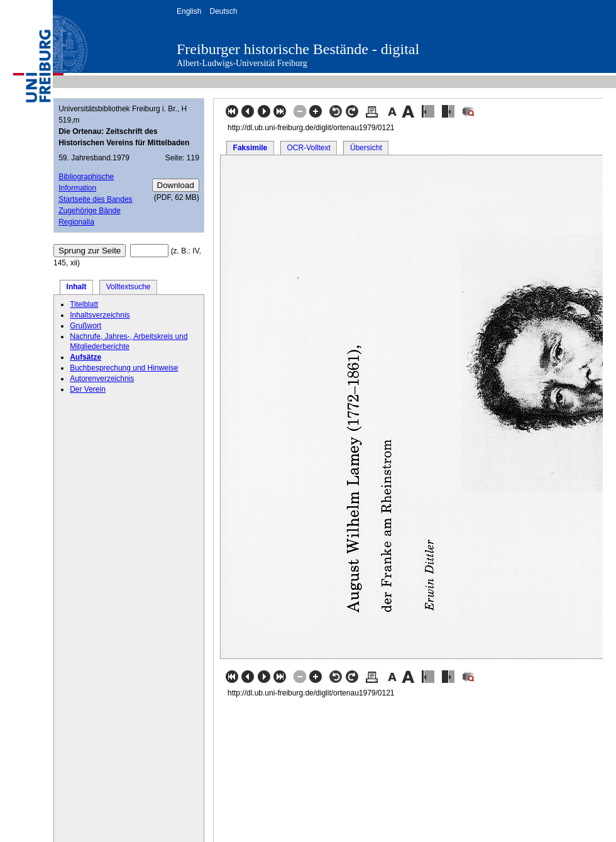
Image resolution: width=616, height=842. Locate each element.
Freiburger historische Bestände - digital (298, 49)
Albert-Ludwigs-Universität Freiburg (242, 63)
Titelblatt (84, 304)
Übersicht (366, 148)
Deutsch (223, 11)
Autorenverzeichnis (102, 379)
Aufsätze (85, 357)
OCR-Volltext (308, 148)
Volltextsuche (129, 287)
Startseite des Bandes (95, 199)
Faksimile (250, 148)
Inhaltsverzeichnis (100, 315)
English (189, 11)
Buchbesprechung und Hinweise (124, 368)
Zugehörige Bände (90, 211)
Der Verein (88, 389)
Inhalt (77, 287)
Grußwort (85, 326)
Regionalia (76, 222)
